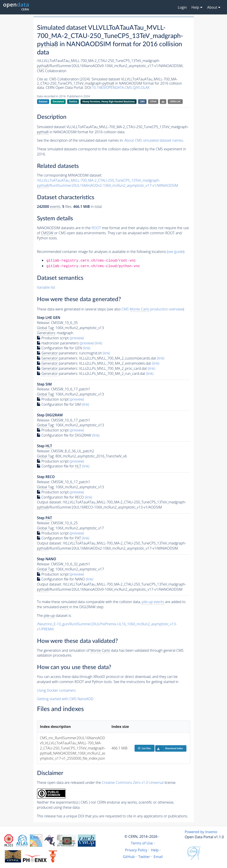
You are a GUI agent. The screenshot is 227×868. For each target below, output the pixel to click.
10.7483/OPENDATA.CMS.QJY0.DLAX (121, 87)
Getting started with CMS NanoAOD (65, 699)
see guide (175, 252)
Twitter (144, 857)
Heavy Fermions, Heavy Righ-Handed (109, 102)
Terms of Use (142, 843)
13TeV (153, 101)
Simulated (58, 101)
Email (158, 857)
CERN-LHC (175, 101)
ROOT (96, 228)
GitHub (129, 857)
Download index (169, 748)
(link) (99, 343)
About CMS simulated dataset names (154, 140)
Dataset (43, 101)
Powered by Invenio (201, 832)
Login (182, 7)
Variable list (46, 287)
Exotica (73, 101)
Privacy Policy (136, 850)
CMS (142, 101)
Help (155, 850)
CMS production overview (152, 309)
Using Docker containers (56, 690)
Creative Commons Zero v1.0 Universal (133, 783)
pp (163, 101)
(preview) (77, 338)
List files (144, 748)
